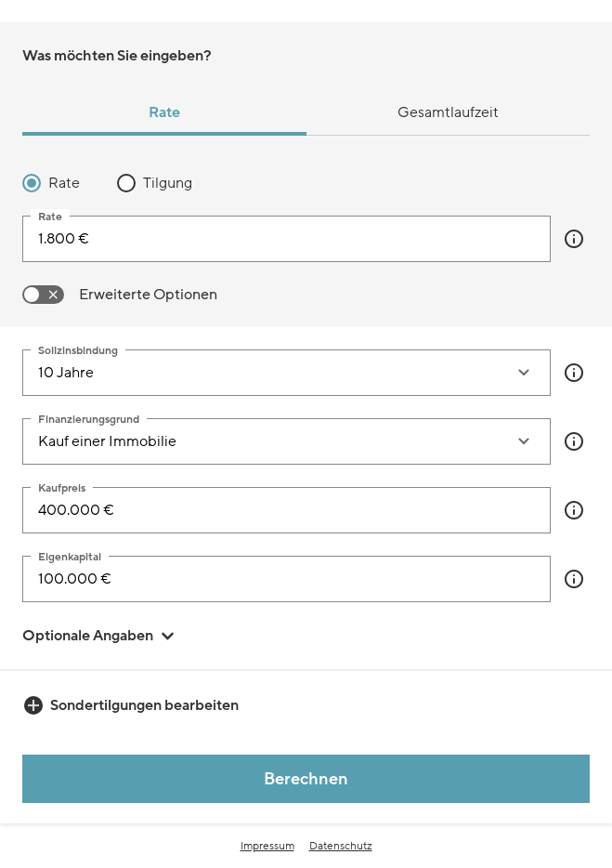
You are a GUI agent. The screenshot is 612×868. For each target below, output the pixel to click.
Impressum (267, 846)
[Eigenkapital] (286, 579)
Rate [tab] (164, 112)
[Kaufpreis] (286, 510)
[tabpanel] (306, 239)
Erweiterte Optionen (148, 295)
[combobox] (268, 373)
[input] (286, 239)
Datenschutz (341, 846)
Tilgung (168, 183)
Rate (64, 183)
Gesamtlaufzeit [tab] (448, 112)
